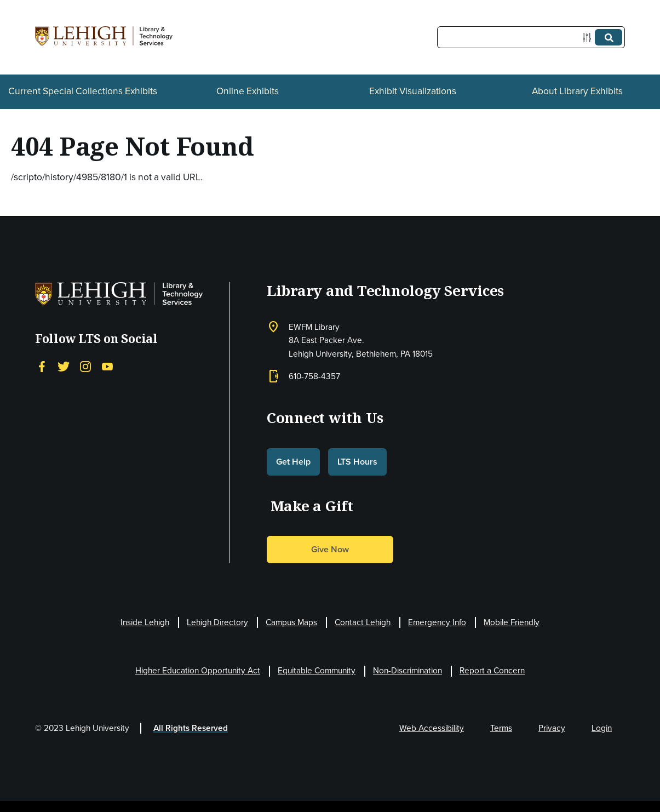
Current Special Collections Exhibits (83, 91)
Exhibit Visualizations (413, 91)
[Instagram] (85, 366)
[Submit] (609, 37)
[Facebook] (42, 366)
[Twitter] (64, 366)
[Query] (531, 37)
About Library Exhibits (577, 91)
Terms (501, 728)
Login (602, 728)
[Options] (589, 38)
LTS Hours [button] (357, 462)
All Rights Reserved (191, 728)
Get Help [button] (293, 462)
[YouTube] (107, 366)
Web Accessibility (432, 728)
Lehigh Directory (217, 622)
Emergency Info (437, 622)
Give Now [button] (330, 549)
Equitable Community (317, 670)
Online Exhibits (248, 91)
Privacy (552, 728)
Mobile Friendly (512, 622)
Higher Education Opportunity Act (198, 670)
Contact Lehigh (363, 622)
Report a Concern (492, 670)
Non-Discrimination (408, 670)
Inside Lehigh (145, 622)
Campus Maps (291, 622)
